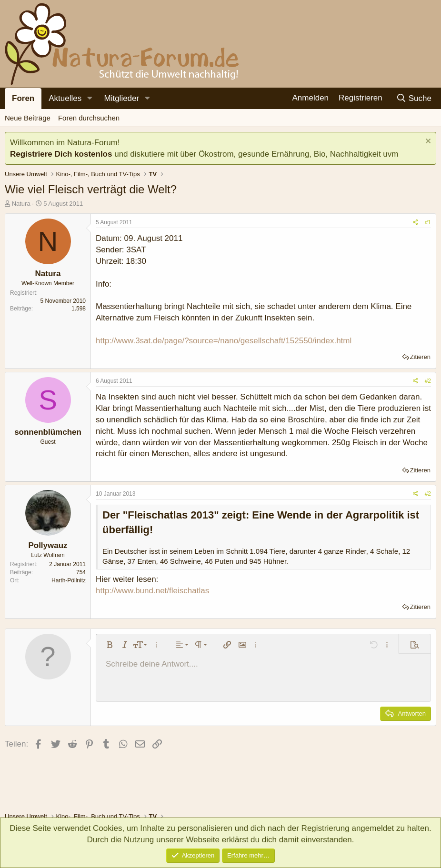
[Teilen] (416, 223)
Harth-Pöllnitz (69, 580)
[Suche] (414, 98)
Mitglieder (121, 98)
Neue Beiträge (28, 118)
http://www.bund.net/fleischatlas (152, 591)
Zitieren (420, 357)
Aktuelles (65, 98)
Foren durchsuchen (89, 118)
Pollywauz (48, 545)
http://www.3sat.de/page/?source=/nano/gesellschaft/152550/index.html (224, 341)
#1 (428, 222)
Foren (23, 98)
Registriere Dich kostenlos (61, 154)
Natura (21, 204)
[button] (90, 99)
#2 (428, 381)
